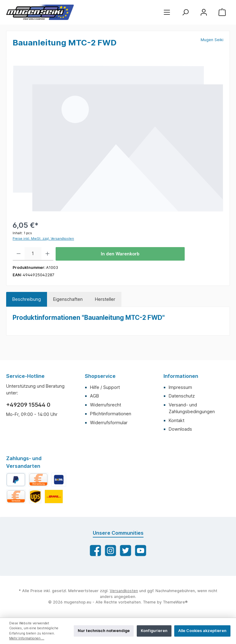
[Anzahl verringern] (19, 254)
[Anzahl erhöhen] (47, 254)
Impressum (180, 387)
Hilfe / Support (105, 387)
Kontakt (177, 420)
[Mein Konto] (204, 12)
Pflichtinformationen (111, 414)
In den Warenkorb (120, 254)
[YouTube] (141, 551)
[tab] (27, 299)
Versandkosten (124, 591)
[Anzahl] (33, 254)
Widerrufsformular (109, 423)
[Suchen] (185, 12)
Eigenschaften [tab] (68, 299)
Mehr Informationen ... (27, 638)
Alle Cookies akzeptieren (202, 631)
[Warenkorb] (222, 12)
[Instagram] (110, 551)
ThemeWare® (175, 602)
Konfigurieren (154, 631)
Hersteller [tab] (105, 299)
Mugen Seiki (212, 40)
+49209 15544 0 (28, 405)
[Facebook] (95, 551)
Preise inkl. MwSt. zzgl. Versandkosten (43, 239)
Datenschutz (182, 396)
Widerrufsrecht (106, 405)
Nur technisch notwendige (104, 631)
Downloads (180, 429)
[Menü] (167, 12)
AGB (94, 396)
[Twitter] (126, 551)
